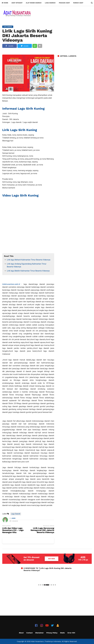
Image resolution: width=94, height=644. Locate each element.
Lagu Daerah (50, 3)
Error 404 (71, 633)
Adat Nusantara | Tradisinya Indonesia (46, 641)
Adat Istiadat (17, 3)
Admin (14, 518)
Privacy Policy (52, 633)
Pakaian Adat (64, 3)
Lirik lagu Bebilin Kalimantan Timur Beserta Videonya (28, 271)
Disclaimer (39, 633)
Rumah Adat (78, 3)
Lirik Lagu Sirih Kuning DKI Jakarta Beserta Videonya (27, 36)
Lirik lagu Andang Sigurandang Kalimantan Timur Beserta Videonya (27, 265)
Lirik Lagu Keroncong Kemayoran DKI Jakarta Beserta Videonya (42, 530)
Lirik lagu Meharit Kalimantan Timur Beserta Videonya (29, 260)
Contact (29, 633)
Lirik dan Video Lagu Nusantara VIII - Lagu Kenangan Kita (13, 530)
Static (62, 633)
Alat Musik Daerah (34, 3)
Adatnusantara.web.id (11, 284)
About (21, 633)
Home (5, 3)
